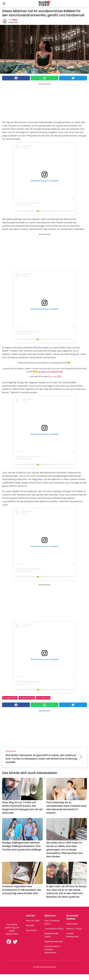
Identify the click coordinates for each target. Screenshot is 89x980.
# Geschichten (27, 698)
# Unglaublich (10, 698)
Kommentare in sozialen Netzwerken (52, 949)
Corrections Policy (54, 929)
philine (15, 20)
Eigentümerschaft (54, 941)
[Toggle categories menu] (4, 3)
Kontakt (30, 925)
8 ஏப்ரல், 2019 (55, 376)
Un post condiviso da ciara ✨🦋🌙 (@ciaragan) (33, 211)
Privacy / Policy (74, 929)
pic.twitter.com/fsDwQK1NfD (50, 372)
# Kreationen (43, 698)
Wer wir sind (33, 921)
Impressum (72, 924)
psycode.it (31, 930)
